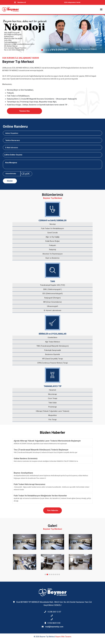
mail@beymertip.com (54, 627)
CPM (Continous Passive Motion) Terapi (52, 363)
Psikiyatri (52, 245)
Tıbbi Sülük (52, 403)
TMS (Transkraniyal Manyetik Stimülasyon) (53, 346)
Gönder (10, 181)
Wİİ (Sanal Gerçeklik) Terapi (52, 359)
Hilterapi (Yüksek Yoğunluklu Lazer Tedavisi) (53, 411)
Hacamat (52, 390)
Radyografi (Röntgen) (52, 298)
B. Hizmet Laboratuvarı (53, 310)
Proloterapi (52, 407)
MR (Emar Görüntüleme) (52, 302)
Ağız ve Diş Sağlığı (52, 237)
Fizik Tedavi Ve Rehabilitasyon (52, 228)
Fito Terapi (53, 420)
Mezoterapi (52, 394)
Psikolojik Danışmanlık (53, 350)
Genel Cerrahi (52, 233)
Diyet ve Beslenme (52, 258)
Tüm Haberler (53, 510)
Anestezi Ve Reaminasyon (53, 254)
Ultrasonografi (52, 306)
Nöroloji (53, 224)
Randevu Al (20, 2)
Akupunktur (52, 415)
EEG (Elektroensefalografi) (53, 294)
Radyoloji (53, 250)
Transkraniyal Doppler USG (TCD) (52, 285)
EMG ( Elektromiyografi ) (53, 289)
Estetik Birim (53, 338)
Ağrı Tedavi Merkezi (53, 342)
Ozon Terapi (53, 398)
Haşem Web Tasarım (63, 637)
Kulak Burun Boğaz (53, 241)
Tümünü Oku (24, 111)
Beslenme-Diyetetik (52, 354)
